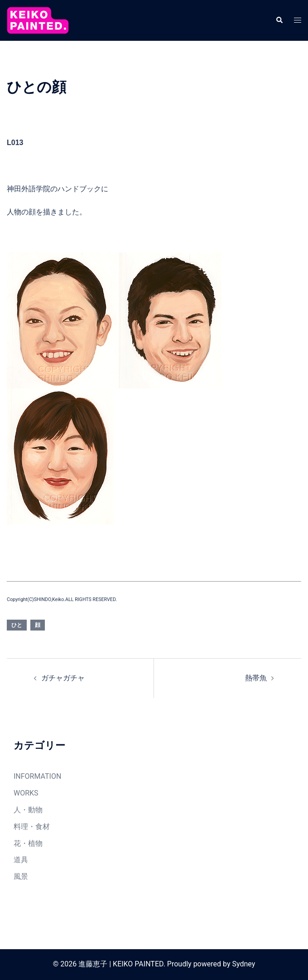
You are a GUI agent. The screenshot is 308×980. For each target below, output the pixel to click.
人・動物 (28, 810)
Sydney (243, 964)
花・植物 (28, 843)
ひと (17, 625)
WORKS (26, 793)
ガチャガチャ (63, 678)
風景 (21, 876)
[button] (279, 20)
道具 (21, 860)
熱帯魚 (256, 678)
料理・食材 (32, 827)
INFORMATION (37, 776)
